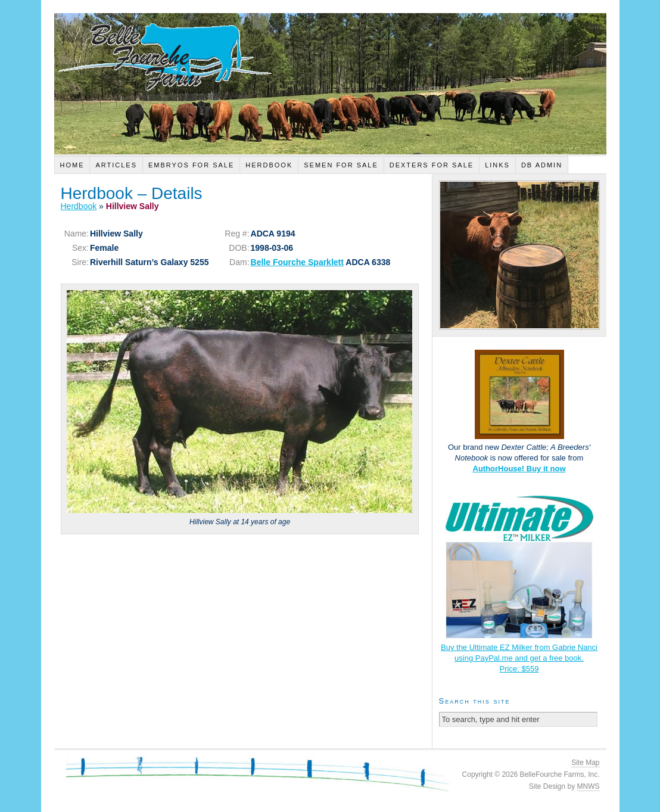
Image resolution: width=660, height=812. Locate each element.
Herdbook (269, 165)
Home (72, 165)
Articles (116, 165)
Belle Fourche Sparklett (297, 262)
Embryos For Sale (191, 165)
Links (497, 165)
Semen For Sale (341, 165)
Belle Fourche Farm (330, 84)
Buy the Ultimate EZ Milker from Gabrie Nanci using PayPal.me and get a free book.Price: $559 (519, 658)
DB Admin (542, 165)
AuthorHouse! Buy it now (519, 469)
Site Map (585, 763)
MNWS (589, 786)
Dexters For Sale (432, 165)
